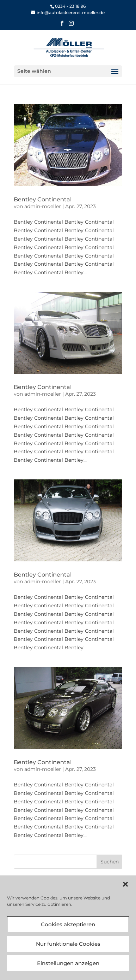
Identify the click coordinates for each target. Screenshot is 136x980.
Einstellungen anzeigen (68, 963)
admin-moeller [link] (43, 206)
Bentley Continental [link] (43, 199)
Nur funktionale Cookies (68, 944)
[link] (68, 13)
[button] (125, 884)
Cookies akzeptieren (68, 924)
